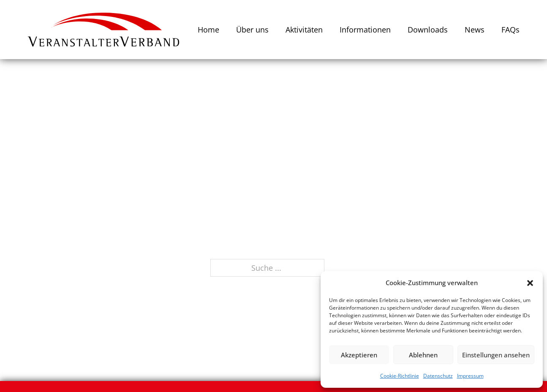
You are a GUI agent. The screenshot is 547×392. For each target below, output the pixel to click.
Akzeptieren (359, 355)
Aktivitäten (304, 30)
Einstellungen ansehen (496, 355)
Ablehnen (423, 355)
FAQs (510, 30)
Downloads (428, 30)
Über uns (252, 30)
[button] (530, 283)
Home (208, 30)
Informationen (365, 30)
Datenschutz (438, 376)
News (475, 30)
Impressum (470, 376)
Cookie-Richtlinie (400, 376)
